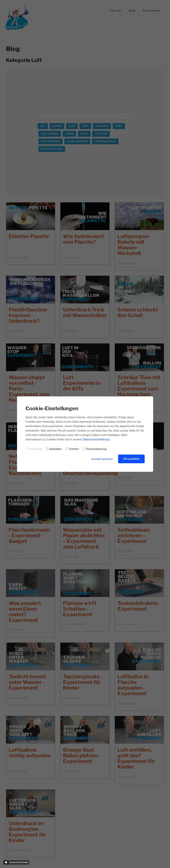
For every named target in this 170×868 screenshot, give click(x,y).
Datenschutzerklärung (96, 439)
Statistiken (54, 449)
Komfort (72, 449)
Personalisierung (95, 449)
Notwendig (34, 449)
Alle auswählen (131, 459)
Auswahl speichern (102, 459)
